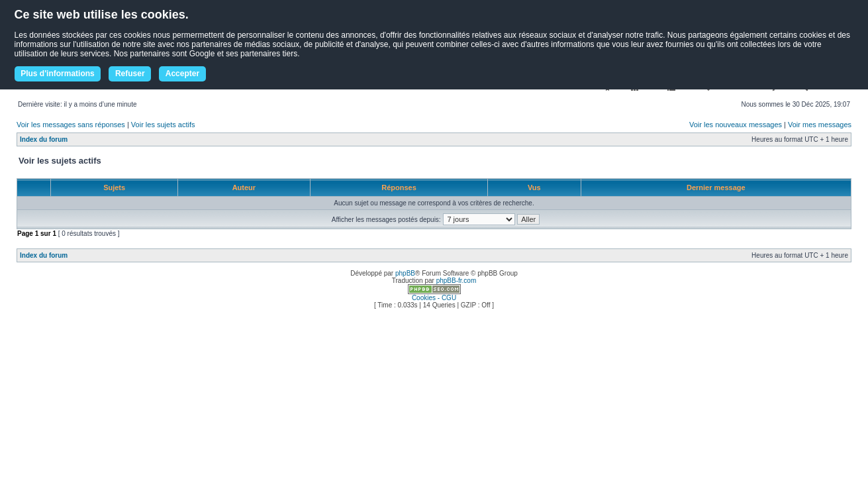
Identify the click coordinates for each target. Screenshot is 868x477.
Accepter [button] (182, 74)
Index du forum (44, 139)
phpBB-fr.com (457, 281)
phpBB (405, 273)
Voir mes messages (820, 125)
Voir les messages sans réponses (71, 125)
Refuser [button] (130, 74)
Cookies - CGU (434, 298)
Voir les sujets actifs (163, 125)
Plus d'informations (58, 74)
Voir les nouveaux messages (736, 125)
